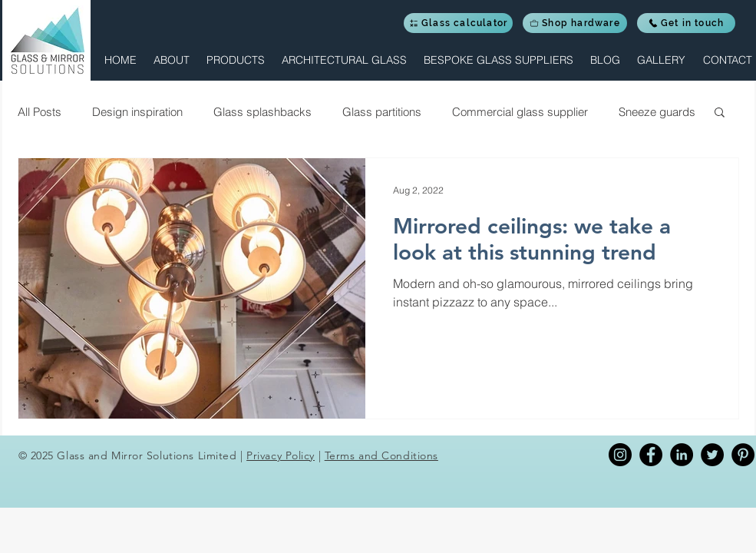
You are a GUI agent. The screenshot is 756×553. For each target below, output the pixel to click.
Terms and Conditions (381, 455)
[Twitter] (712, 455)
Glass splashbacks (262, 112)
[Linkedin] (682, 455)
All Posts (40, 112)
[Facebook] (651, 455)
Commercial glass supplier (520, 112)
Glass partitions (382, 112)
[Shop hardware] (575, 23)
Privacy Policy (281, 455)
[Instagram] (620, 455)
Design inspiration (137, 112)
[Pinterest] (743, 455)
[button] (235, 60)
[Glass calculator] (458, 23)
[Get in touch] (686, 23)
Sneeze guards (657, 112)
